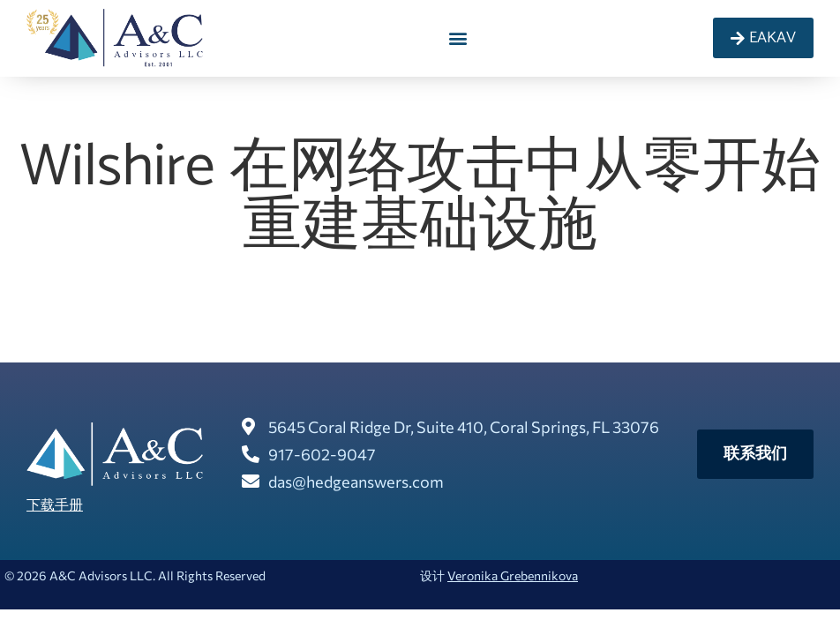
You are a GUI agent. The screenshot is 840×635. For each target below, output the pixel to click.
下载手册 (55, 504)
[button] (458, 38)
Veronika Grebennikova (513, 575)
